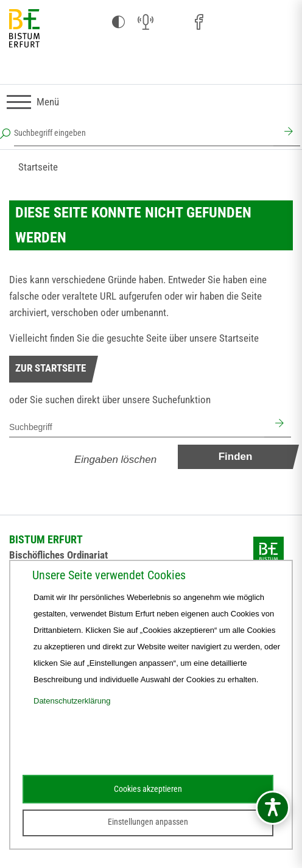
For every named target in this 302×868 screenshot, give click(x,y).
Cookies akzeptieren (148, 789)
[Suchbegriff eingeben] (144, 133)
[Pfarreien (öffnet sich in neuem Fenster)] (226, 21)
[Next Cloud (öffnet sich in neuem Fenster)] (279, 23)
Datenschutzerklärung (72, 701)
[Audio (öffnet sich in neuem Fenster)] (146, 23)
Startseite (38, 167)
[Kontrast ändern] (119, 23)
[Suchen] (287, 133)
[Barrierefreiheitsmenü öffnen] (273, 808)
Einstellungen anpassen (148, 822)
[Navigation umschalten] (33, 102)
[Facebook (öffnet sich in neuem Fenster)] (199, 23)
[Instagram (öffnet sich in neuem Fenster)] (172, 23)
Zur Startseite (51, 368)
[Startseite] (24, 29)
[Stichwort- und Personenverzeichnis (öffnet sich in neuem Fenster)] (253, 23)
